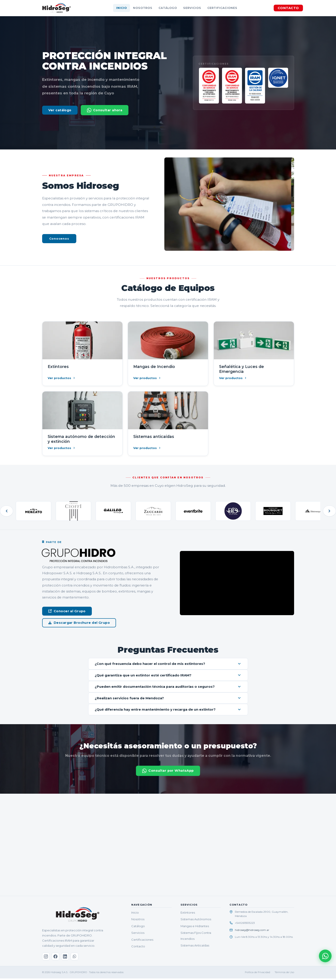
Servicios (192, 8)
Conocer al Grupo (67, 611)
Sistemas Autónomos (196, 921)
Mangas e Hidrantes (195, 928)
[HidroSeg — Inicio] (57, 8)
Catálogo (168, 8)
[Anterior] (7, 511)
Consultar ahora (105, 110)
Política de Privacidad (257, 974)
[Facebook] (55, 958)
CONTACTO (288, 8)
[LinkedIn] (65, 958)
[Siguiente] (329, 511)
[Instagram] (46, 958)
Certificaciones (222, 8)
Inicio (122, 8)
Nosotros (143, 8)
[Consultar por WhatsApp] (325, 956)
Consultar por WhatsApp (168, 772)
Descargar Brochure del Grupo (79, 623)
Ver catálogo (60, 110)
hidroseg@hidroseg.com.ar (252, 931)
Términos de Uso (284, 974)
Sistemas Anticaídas (195, 947)
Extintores (188, 914)
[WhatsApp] (75, 958)
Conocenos (59, 239)
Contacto (138, 948)
